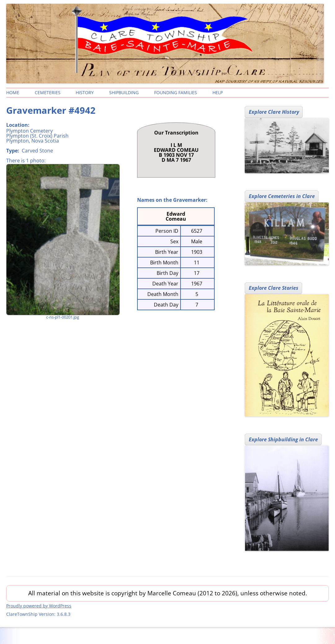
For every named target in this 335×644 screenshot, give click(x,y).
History (85, 93)
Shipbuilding (124, 93)
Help (218, 93)
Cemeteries (48, 93)
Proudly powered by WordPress (39, 606)
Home (13, 93)
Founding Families (176, 93)
